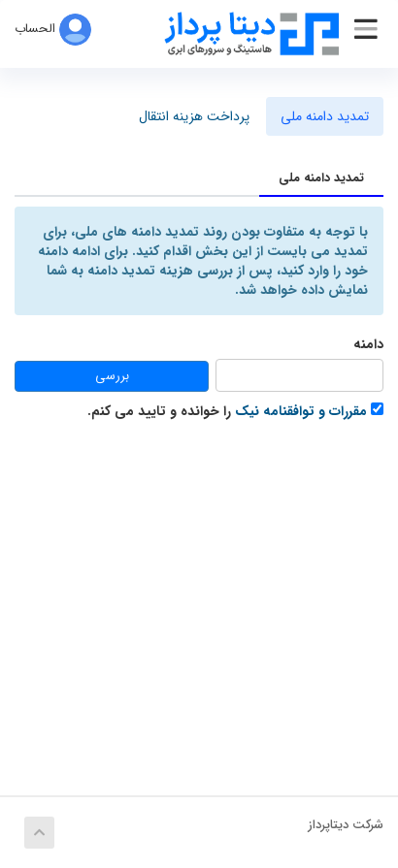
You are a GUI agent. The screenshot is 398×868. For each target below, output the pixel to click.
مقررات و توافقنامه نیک (301, 411)
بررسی (112, 376)
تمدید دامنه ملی (325, 116)
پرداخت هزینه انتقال (194, 116)
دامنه (368, 344)
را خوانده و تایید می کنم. (235, 411)
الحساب (53, 29)
